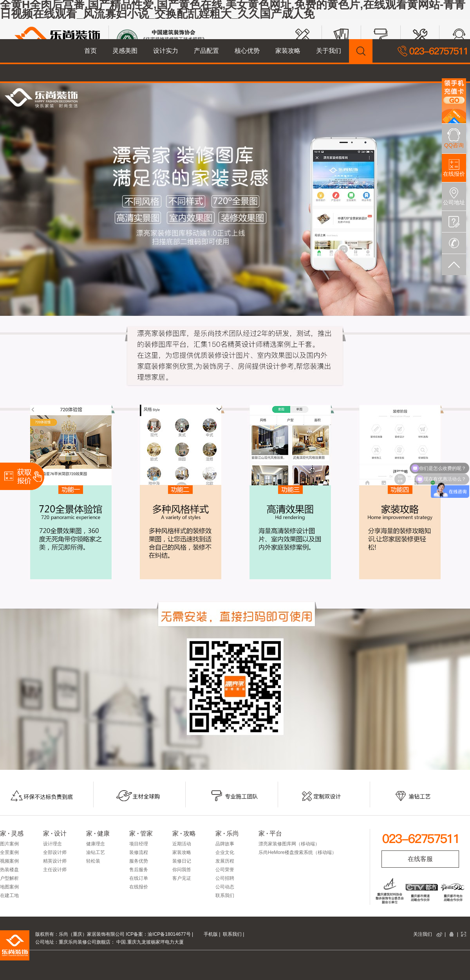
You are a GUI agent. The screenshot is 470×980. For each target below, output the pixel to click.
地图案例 (9, 887)
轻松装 (93, 861)
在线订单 (139, 878)
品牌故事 (225, 844)
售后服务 (139, 870)
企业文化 (225, 852)
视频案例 (9, 861)
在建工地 (9, 895)
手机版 (211, 934)
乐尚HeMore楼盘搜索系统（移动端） (297, 852)
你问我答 (182, 870)
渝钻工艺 (96, 852)
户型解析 (9, 878)
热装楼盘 (9, 870)
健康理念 (96, 844)
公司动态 (225, 887)
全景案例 (9, 852)
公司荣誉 (225, 870)
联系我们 (225, 895)
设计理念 (52, 844)
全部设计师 (55, 852)
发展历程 (225, 861)
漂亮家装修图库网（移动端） (289, 844)
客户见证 (182, 878)
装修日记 (182, 861)
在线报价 (139, 887)
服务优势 (139, 861)
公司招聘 (225, 878)
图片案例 (9, 844)
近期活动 (182, 844)
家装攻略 (182, 852)
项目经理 (139, 844)
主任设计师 (55, 870)
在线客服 (420, 859)
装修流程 (139, 852)
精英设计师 (55, 861)
